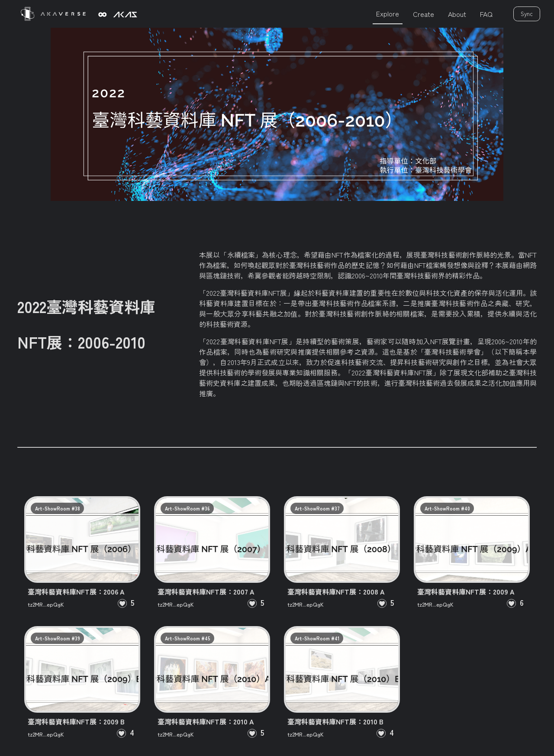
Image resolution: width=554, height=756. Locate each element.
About (457, 14)
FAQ (486, 14)
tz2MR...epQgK (46, 604)
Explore (388, 13)
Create (424, 14)
